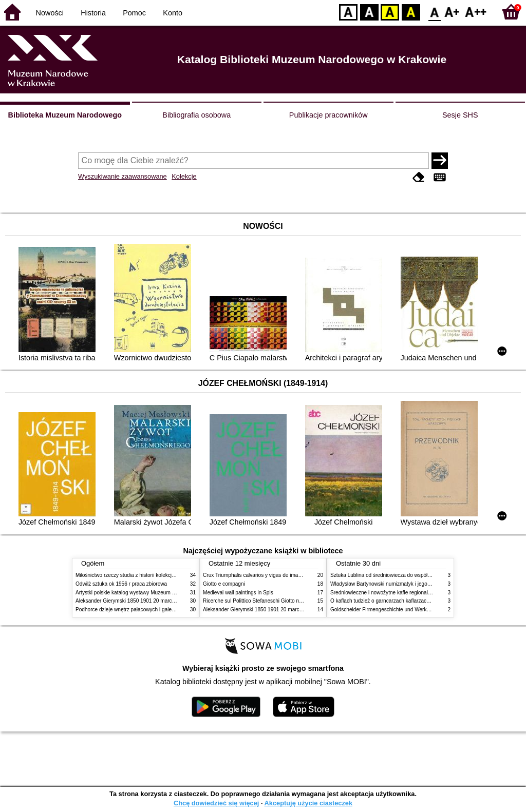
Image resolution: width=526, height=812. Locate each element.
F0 (434, 12)
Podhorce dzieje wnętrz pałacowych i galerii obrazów (136, 610)
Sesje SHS (460, 115)
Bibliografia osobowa (196, 115)
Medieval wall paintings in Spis (238, 593)
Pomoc (134, 13)
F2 (476, 12)
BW (369, 12)
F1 (452, 12)
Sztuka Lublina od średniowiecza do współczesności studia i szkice (407, 575)
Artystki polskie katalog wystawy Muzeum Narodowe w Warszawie (151, 593)
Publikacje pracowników (328, 115)
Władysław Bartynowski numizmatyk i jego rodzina (388, 584)
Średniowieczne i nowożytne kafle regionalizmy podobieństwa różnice (410, 593)
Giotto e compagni (224, 584)
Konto (173, 13)
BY (411, 12)
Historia (93, 13)
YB (390, 12)
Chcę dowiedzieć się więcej (216, 803)
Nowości (50, 13)
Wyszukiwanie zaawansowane (123, 176)
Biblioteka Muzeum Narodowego (65, 115)
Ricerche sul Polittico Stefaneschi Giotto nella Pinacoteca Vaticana (279, 601)
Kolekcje (184, 176)
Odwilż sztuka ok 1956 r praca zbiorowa (121, 584)
